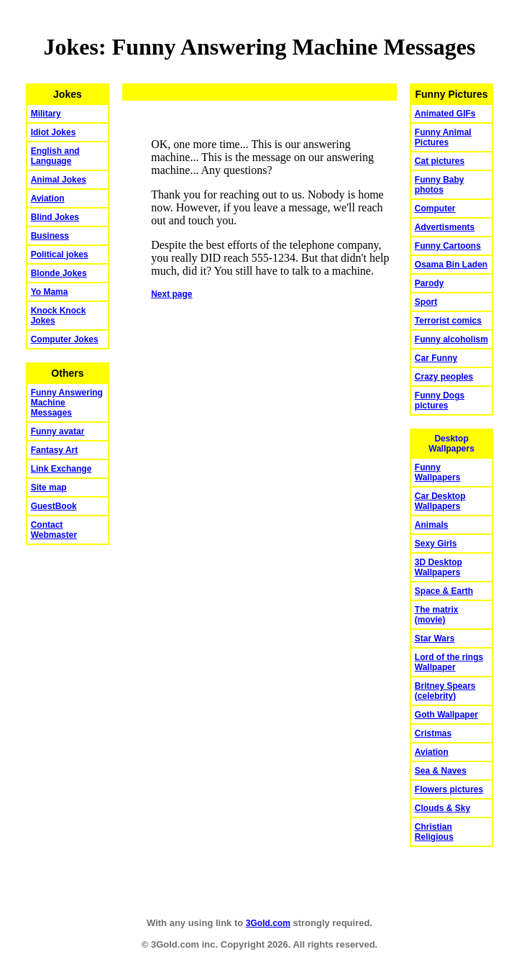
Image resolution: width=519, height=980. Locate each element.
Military (46, 114)
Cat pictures (440, 161)
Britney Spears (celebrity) (445, 691)
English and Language (55, 156)
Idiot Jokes (54, 132)
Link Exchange (61, 469)
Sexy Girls (436, 544)
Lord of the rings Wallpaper (449, 662)
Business (50, 236)
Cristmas (433, 733)
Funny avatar (58, 431)
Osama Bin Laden (451, 265)
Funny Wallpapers (438, 472)
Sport (426, 302)
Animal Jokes (59, 180)
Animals (432, 525)
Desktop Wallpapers (451, 444)
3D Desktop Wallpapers (438, 567)
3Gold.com (268, 923)
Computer (435, 209)
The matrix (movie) (437, 615)
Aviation (48, 198)
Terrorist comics (448, 321)
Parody (430, 283)
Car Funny (436, 358)
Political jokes (60, 255)
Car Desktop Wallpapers (440, 501)
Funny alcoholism (451, 339)
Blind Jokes (55, 217)
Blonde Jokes (59, 273)
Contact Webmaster (54, 530)
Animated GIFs (445, 114)
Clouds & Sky (442, 808)
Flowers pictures (449, 789)
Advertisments (445, 227)
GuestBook (54, 506)
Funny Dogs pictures (440, 400)
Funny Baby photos (440, 185)
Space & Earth (444, 591)
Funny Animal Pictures (443, 137)
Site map (49, 487)
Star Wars (435, 638)
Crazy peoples (444, 377)
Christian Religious (434, 832)
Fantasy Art (55, 450)
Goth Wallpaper (446, 715)
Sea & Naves (441, 771)
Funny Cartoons (448, 246)
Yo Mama (50, 292)
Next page (171, 294)
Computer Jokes (65, 339)
